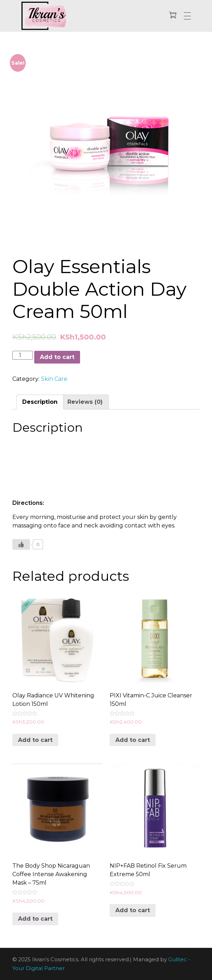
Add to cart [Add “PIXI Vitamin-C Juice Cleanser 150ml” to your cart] (133, 740)
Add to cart (57, 357)
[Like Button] (21, 544)
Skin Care (54, 379)
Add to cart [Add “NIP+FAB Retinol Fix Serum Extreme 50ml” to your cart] (133, 910)
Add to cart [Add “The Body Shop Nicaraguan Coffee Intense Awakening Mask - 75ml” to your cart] (35, 919)
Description (40, 402)
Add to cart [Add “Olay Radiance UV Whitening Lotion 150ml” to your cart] (35, 740)
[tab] (40, 402)
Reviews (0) (85, 402)
